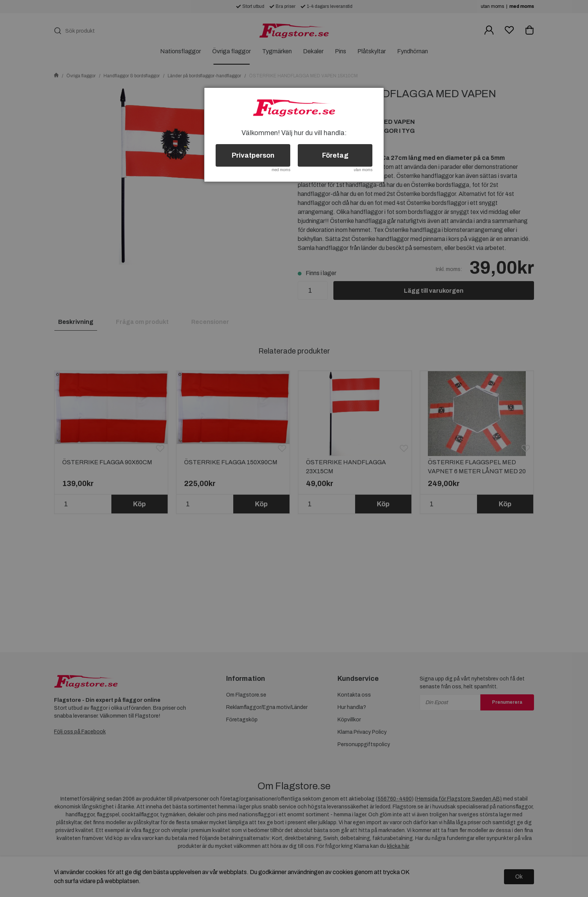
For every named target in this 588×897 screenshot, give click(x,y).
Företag (335, 155)
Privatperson (253, 155)
